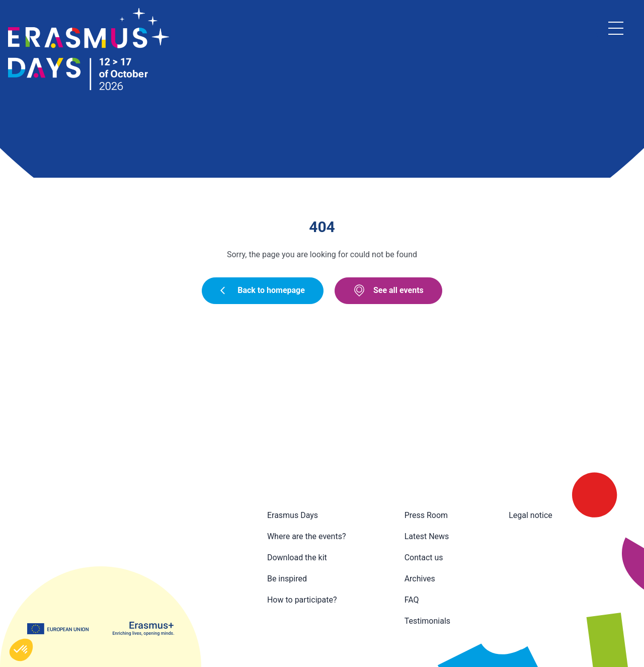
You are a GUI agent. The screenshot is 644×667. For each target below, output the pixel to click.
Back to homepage (263, 290)
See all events (388, 290)
